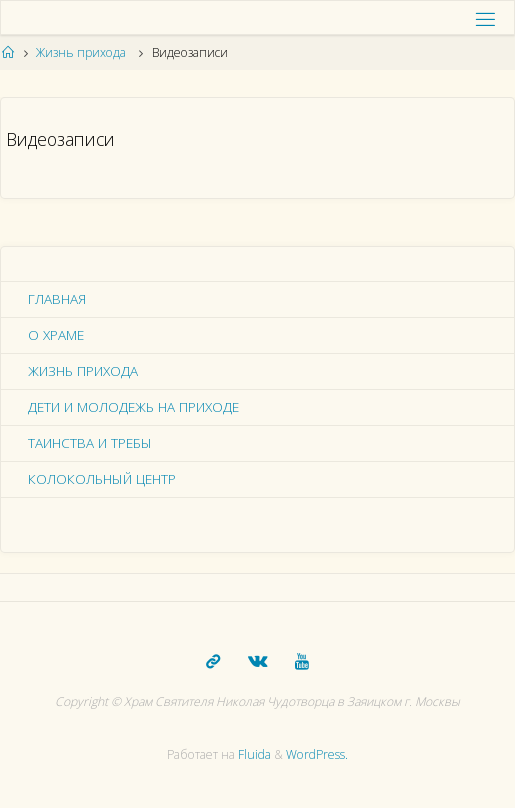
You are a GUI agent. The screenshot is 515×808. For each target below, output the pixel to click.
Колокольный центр (102, 479)
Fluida (253, 754)
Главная (57, 299)
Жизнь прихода (81, 52)
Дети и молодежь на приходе (133, 407)
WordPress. (317, 754)
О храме (56, 335)
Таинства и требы (90, 443)
